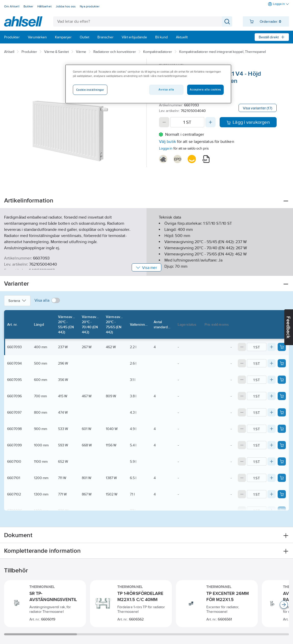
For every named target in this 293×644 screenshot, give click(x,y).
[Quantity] (187, 122)
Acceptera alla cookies (205, 89)
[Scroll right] (284, 605)
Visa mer (146, 268)
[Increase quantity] (210, 122)
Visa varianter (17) (258, 108)
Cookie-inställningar (90, 90)
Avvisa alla (166, 89)
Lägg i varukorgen (248, 122)
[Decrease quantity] (164, 122)
